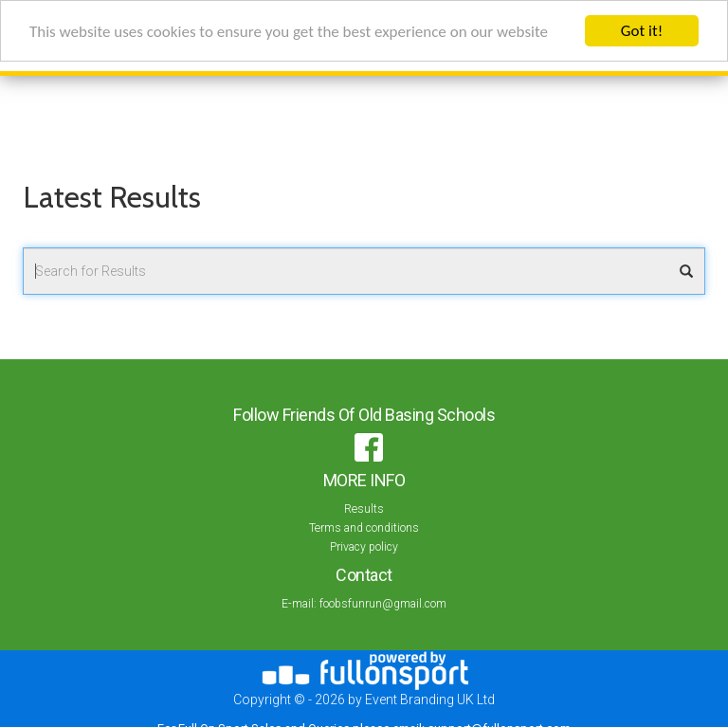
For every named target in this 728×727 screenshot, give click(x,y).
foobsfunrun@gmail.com (383, 604)
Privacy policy (364, 547)
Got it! (642, 31)
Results (364, 509)
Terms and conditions (364, 528)
